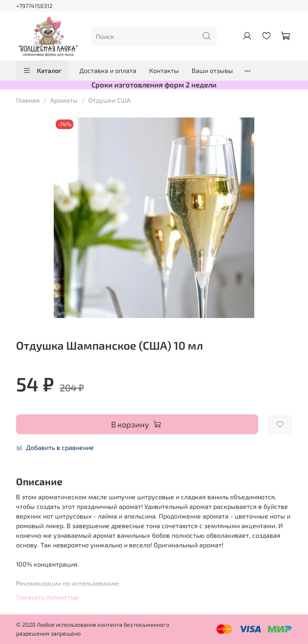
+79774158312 (34, 6)
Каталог (42, 71)
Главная (28, 100)
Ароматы (64, 100)
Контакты (164, 70)
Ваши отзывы (212, 70)
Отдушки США (109, 100)
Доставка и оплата (108, 70)
